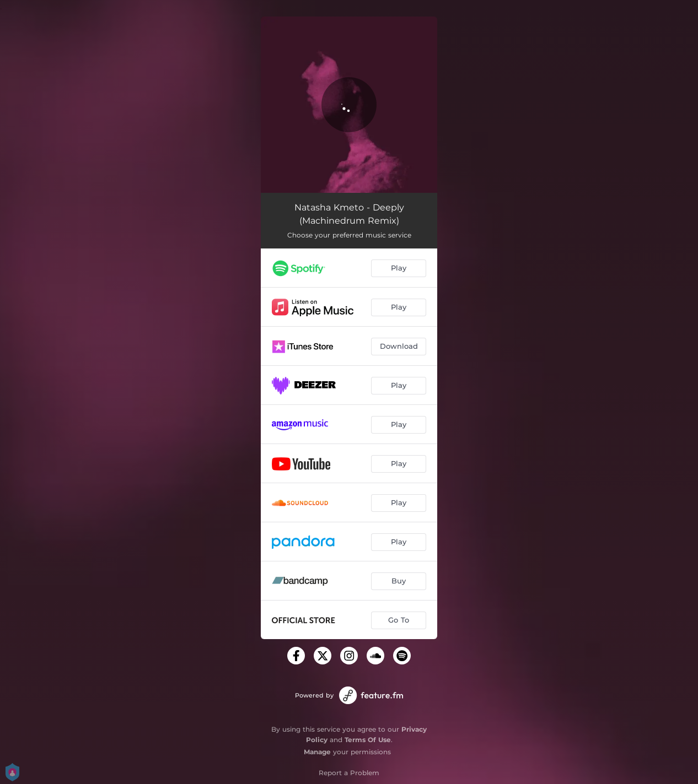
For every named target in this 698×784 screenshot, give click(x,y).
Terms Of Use (368, 740)
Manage (317, 752)
